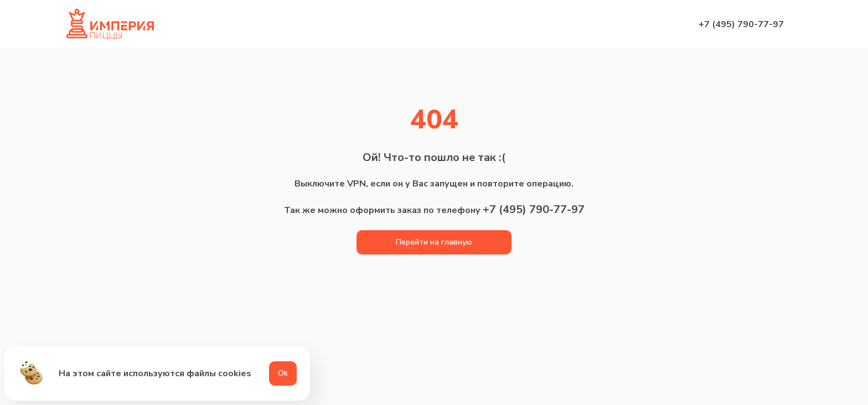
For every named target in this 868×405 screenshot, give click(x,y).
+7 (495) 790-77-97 (741, 24)
